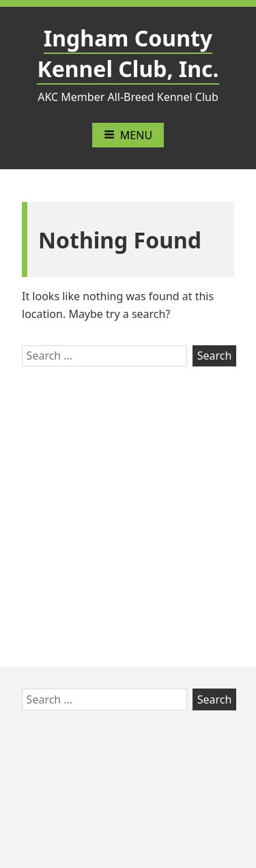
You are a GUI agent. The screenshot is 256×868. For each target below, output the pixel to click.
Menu (128, 135)
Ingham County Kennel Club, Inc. (128, 53)
